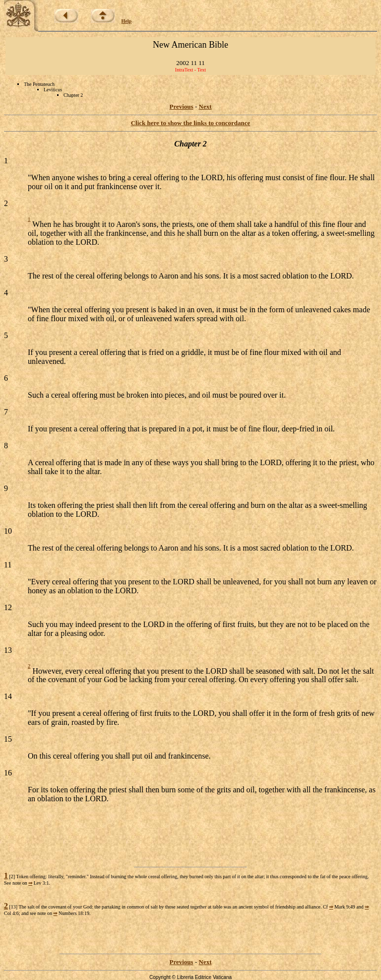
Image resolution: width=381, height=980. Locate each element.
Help (127, 21)
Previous (182, 106)
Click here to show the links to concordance (191, 123)
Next (205, 106)
